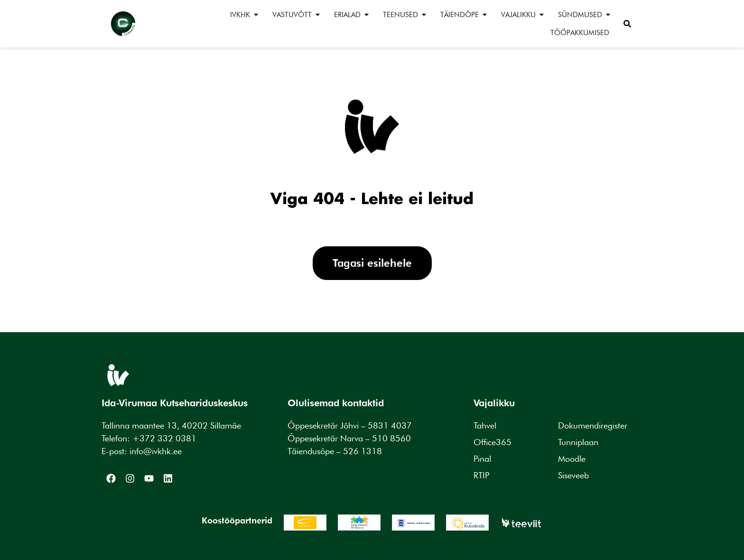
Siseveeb (573, 475)
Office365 (493, 442)
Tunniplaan (578, 442)
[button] (627, 24)
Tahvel (485, 425)
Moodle (572, 459)
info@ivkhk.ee (156, 451)
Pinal (482, 459)
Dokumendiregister (593, 425)
